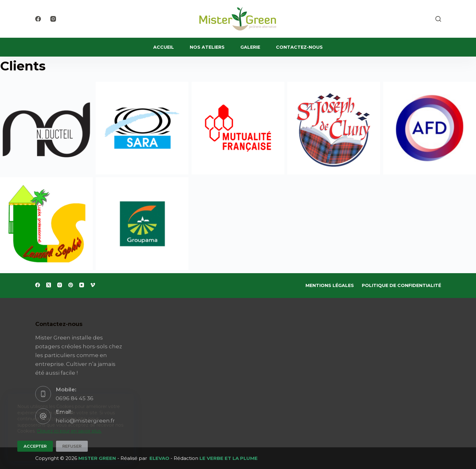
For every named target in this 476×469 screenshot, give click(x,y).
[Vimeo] (93, 285)
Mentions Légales (330, 285)
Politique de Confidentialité (401, 285)
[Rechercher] (438, 19)
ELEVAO (159, 458)
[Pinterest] (71, 285)
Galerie (250, 47)
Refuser (72, 446)
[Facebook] (38, 19)
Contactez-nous (299, 47)
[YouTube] (82, 285)
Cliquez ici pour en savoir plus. (69, 431)
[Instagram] (53, 19)
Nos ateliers (207, 47)
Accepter (35, 446)
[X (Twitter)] (49, 285)
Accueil (164, 47)
